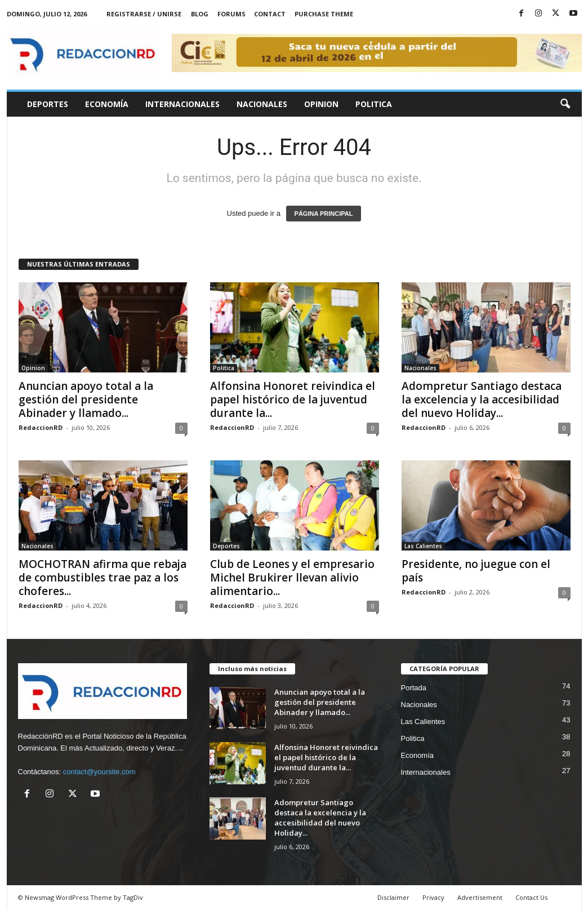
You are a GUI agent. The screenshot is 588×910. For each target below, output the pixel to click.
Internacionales (182, 104)
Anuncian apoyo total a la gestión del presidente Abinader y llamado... (86, 399)
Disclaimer (393, 897)
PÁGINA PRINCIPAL (324, 214)
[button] (565, 104)
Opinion (321, 104)
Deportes (48, 104)
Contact (270, 14)
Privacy (433, 897)
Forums (231, 14)
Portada (414, 688)
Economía (107, 104)
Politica (374, 104)
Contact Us (531, 897)
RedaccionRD (41, 427)
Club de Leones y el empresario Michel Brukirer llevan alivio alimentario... (292, 578)
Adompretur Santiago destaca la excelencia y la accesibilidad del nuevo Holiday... (482, 399)
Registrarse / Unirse (144, 14)
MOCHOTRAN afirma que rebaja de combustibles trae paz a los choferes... (103, 578)
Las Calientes (423, 546)
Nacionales (262, 104)
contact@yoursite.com (99, 772)
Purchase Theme (324, 14)
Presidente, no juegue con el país (476, 571)
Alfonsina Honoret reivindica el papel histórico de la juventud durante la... (293, 399)
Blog (200, 14)
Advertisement (480, 897)
